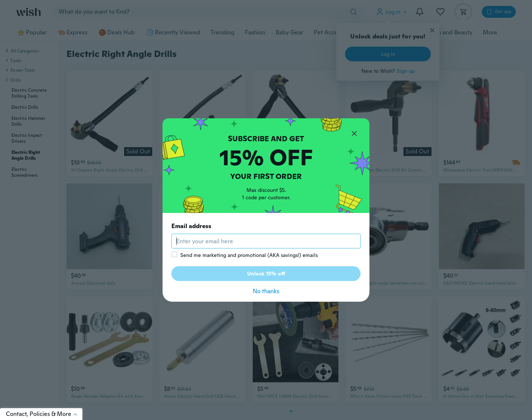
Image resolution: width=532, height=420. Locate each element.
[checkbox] (174, 254)
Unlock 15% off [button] (266, 274)
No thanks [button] (266, 291)
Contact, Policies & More (44, 414)
